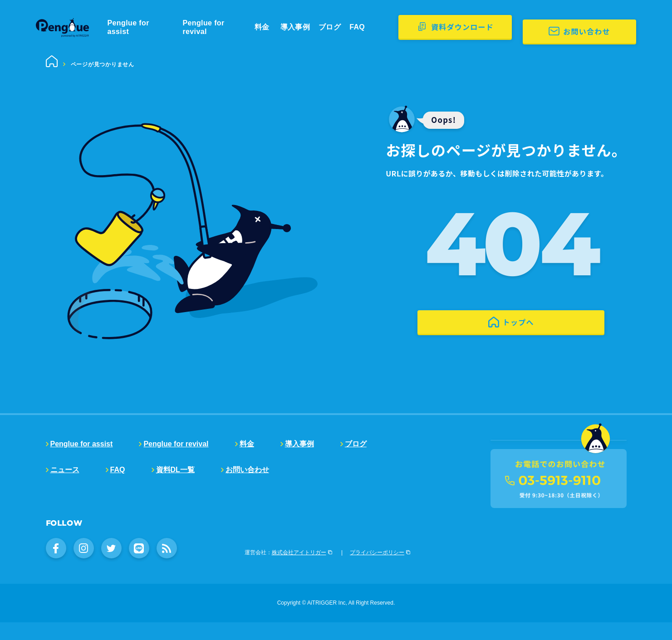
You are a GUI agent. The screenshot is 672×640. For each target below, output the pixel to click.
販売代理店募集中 (527, 474)
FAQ (371, 27)
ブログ (344, 27)
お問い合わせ (616, 27)
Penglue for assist (149, 27)
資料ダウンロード (505, 27)
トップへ (518, 336)
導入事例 (310, 27)
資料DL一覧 (175, 470)
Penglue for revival (228, 27)
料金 (280, 27)
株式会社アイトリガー (299, 570)
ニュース (65, 470)
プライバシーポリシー (377, 570)
